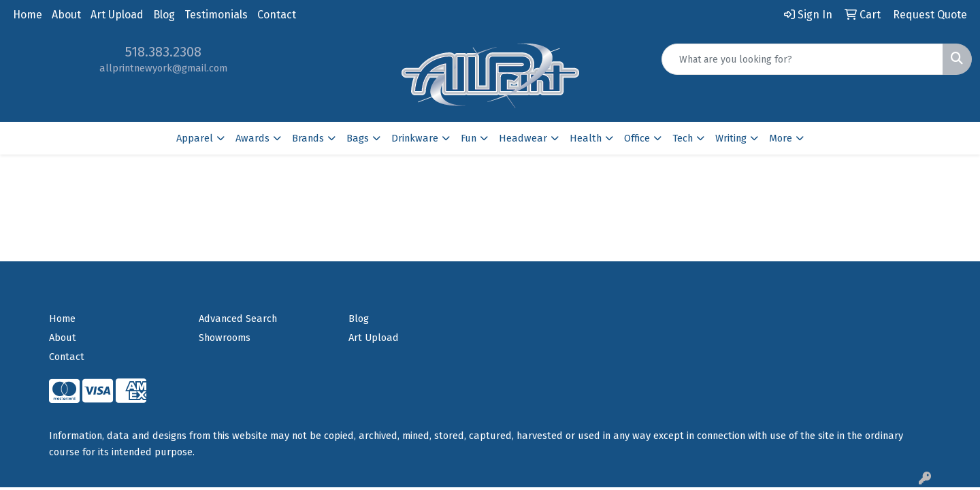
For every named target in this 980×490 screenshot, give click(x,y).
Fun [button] (469, 138)
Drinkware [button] (415, 138)
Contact (277, 15)
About (66, 15)
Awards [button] (252, 138)
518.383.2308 (163, 52)
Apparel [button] (195, 138)
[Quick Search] (802, 59)
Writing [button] (731, 138)
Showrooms (225, 338)
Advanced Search (238, 318)
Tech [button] (683, 138)
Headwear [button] (523, 138)
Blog (164, 15)
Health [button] (586, 138)
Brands (308, 138)
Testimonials (216, 15)
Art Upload (117, 15)
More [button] (781, 138)
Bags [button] (358, 138)
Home (28, 15)
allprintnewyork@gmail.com (163, 68)
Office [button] (637, 138)
